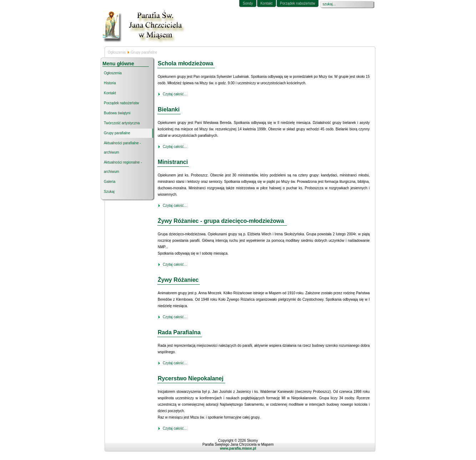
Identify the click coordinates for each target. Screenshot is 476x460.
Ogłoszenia (117, 52)
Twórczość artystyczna (122, 123)
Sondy (248, 3)
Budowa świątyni (117, 113)
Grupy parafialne (117, 133)
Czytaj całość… (175, 94)
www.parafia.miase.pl (238, 448)
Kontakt (267, 3)
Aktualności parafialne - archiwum (122, 148)
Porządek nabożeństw (298, 3)
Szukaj (109, 192)
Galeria (110, 182)
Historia (110, 83)
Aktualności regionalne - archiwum (123, 167)
